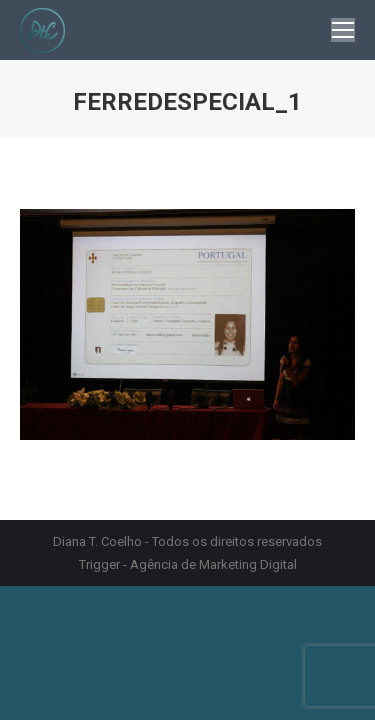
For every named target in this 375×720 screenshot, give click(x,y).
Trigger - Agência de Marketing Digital (188, 564)
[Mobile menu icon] (343, 30)
